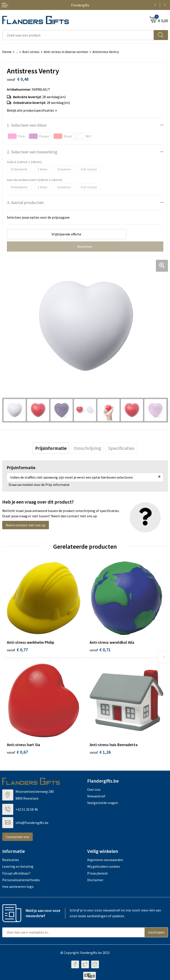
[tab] (51, 448)
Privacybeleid (97, 874)
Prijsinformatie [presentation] (51, 448)
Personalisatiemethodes (21, 881)
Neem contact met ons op (26, 525)
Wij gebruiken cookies (104, 867)
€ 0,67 (17, 752)
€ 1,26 (100, 752)
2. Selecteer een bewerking (32, 152)
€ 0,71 (100, 650)
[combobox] (78, 35)
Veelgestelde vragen (103, 803)
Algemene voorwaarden (105, 860)
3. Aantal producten (25, 202)
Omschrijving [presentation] (87, 448)
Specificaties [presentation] (121, 448)
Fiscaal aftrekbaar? (16, 874)
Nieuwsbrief (96, 797)
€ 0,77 (17, 650)
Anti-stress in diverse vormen (66, 52)
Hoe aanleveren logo (18, 887)
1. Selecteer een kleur (27, 125)
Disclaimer (95, 881)
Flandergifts (80, 5)
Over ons (94, 790)
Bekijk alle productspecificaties (32, 110)
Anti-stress (31, 52)
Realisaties (11, 860)
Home (7, 52)
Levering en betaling (18, 867)
